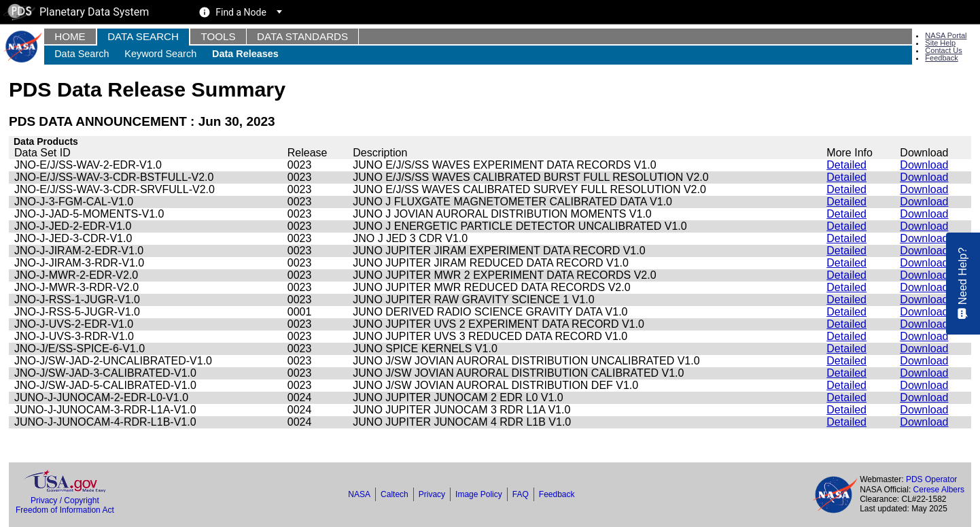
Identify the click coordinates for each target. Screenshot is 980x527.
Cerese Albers (939, 490)
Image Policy (479, 494)
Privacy (432, 494)
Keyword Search (160, 54)
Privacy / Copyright (65, 500)
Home (70, 36)
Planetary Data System (76, 12)
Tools (218, 36)
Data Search (143, 36)
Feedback (941, 58)
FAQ (521, 494)
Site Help (940, 43)
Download (924, 165)
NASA (359, 494)
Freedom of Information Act (65, 510)
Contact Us (943, 50)
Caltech (395, 494)
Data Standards (302, 36)
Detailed (846, 165)
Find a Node (241, 12)
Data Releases (245, 54)
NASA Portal (946, 35)
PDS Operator (931, 479)
